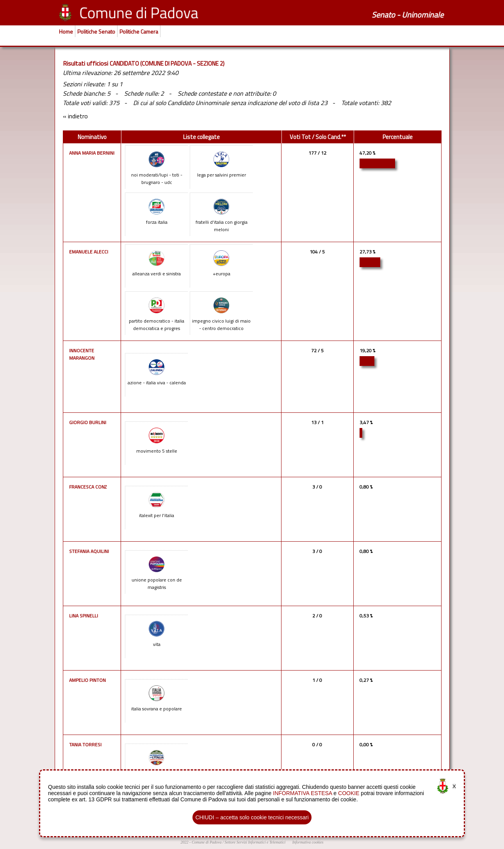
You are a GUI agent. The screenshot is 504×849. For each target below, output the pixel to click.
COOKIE (349, 793)
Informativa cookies (308, 842)
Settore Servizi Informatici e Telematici (255, 842)
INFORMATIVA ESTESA (302, 793)
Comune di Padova (207, 842)
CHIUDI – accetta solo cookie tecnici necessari (252, 817)
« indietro (75, 116)
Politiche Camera (139, 31)
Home (66, 31)
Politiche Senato (96, 31)
